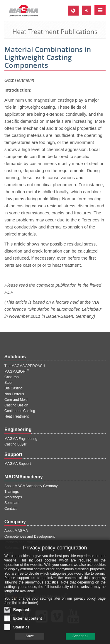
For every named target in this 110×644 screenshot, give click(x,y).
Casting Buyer (15, 444)
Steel (8, 383)
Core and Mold (16, 400)
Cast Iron (12, 377)
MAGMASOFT (17, 371)
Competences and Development (29, 537)
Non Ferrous (14, 394)
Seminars (12, 503)
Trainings (12, 492)
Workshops (13, 497)
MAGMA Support (18, 464)
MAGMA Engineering (21, 439)
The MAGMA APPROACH (25, 366)
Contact (10, 509)
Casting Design (16, 405)
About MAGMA (16, 531)
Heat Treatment (17, 416)
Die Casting (13, 388)
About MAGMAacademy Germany (31, 486)
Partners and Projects (21, 542)
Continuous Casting (20, 411)
